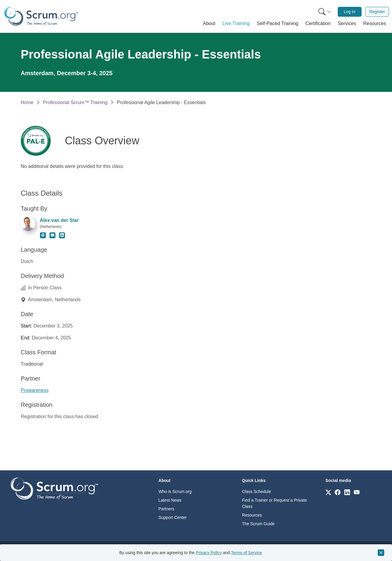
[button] (209, 24)
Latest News (170, 500)
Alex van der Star (59, 220)
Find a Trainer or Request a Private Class (275, 503)
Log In (350, 12)
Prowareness (35, 390)
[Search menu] (325, 12)
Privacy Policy (209, 553)
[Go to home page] (54, 488)
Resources (252, 515)
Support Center (173, 517)
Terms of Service (247, 553)
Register (377, 12)
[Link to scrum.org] (328, 492)
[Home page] (41, 16)
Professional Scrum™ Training (75, 102)
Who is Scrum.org (175, 492)
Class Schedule (257, 492)
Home (27, 102)
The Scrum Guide (258, 524)
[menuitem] (324, 12)
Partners (166, 509)
